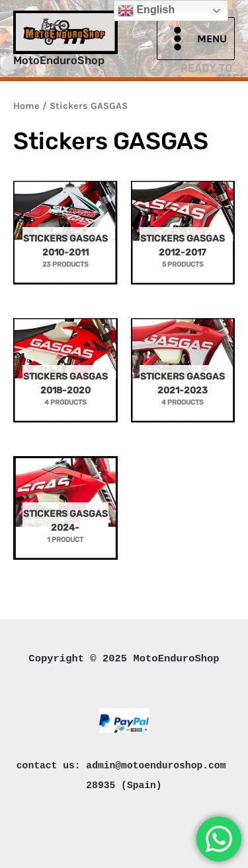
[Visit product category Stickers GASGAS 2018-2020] (65, 374)
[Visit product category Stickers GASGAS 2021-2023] (183, 374)
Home (26, 106)
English (146, 11)
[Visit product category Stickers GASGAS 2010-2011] (65, 237)
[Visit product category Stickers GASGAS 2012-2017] (183, 237)
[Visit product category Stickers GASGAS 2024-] (65, 512)
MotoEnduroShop (59, 60)
